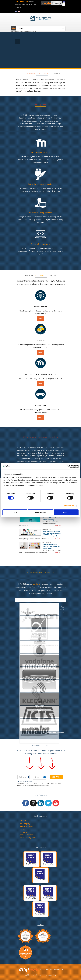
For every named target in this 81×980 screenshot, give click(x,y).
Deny (15, 512)
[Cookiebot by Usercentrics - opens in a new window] (69, 466)
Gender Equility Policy (28, 838)
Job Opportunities (26, 835)
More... (41, 319)
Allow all (66, 512)
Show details (69, 506)
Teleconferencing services (40, 213)
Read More (58, 526)
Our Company (25, 824)
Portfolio (23, 829)
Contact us (23, 832)
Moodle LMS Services (41, 152)
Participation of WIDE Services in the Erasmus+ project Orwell (51, 546)
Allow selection (40, 512)
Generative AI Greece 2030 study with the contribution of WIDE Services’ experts (52, 533)
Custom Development (40, 244)
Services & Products (27, 826)
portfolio (36, 584)
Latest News (24, 821)
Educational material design (40, 184)
